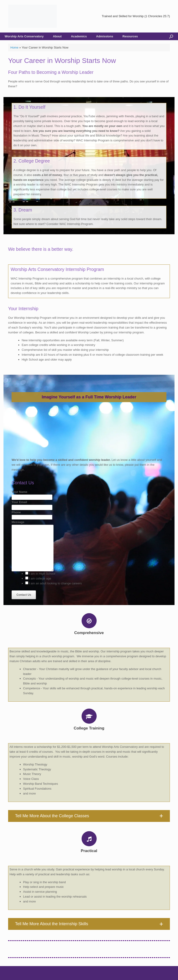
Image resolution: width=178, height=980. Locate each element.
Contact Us (24, 595)
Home (14, 47)
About (57, 36)
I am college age (40, 578)
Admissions (105, 36)
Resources (130, 36)
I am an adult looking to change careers (55, 583)
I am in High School (42, 574)
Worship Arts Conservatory (24, 36)
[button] (89, 816)
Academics (79, 36)
